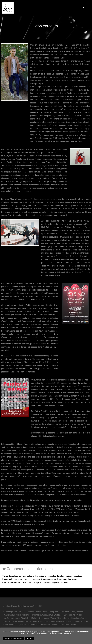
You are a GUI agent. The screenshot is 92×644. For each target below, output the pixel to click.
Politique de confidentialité (13, 639)
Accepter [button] (29, 639)
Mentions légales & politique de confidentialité (22, 606)
